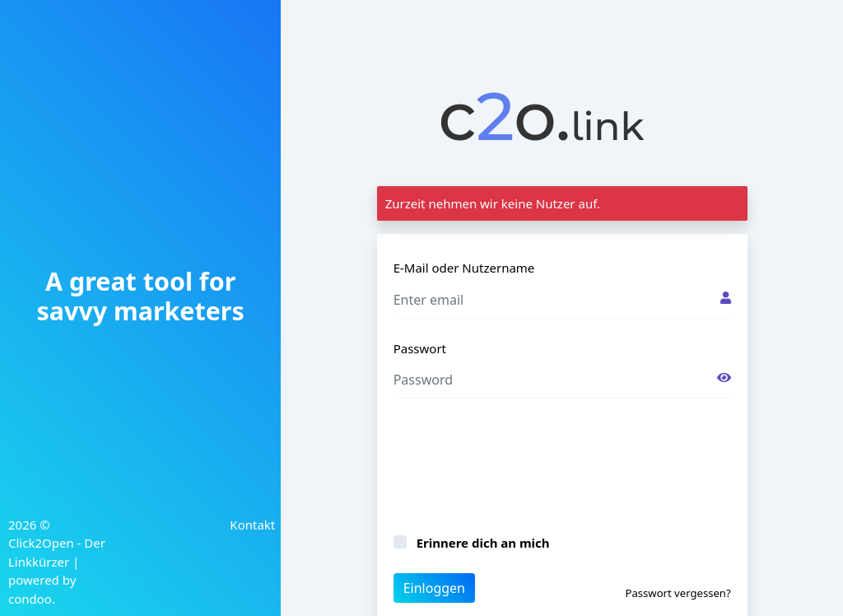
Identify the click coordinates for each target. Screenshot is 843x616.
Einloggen (434, 588)
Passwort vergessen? (678, 593)
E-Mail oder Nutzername (464, 268)
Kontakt (252, 525)
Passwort (420, 348)
